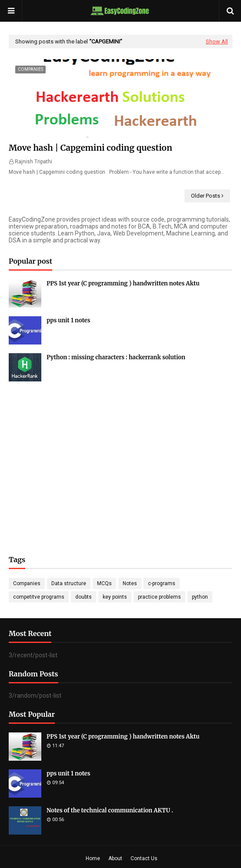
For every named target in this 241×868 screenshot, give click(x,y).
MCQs (104, 583)
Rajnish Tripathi (33, 162)
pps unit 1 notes (68, 320)
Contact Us (144, 858)
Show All (217, 41)
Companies (27, 583)
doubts (84, 597)
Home (93, 858)
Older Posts (206, 196)
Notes (130, 583)
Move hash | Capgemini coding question (90, 148)
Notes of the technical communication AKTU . (110, 810)
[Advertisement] (120, 455)
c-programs (162, 583)
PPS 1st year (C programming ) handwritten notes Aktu (123, 283)
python (200, 597)
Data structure (69, 583)
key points (115, 597)
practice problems (159, 597)
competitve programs (39, 597)
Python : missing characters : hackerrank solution (116, 357)
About (115, 858)
